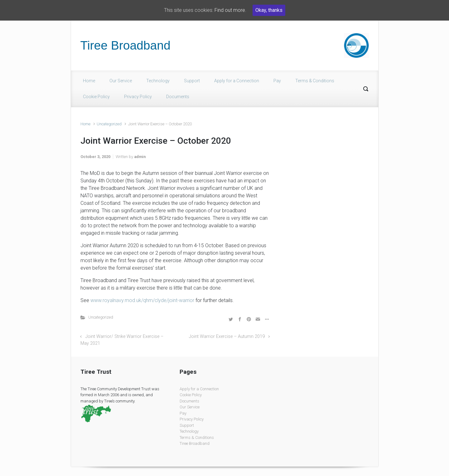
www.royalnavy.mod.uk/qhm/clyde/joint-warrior (142, 300)
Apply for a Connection (237, 81)
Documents (178, 97)
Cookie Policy (96, 97)
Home (89, 81)
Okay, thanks (269, 10)
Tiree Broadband (126, 45)
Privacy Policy (138, 97)
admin (140, 157)
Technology (158, 81)
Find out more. (230, 10)
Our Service (121, 81)
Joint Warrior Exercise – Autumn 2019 (227, 337)
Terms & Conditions (315, 81)
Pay (277, 81)
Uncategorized (109, 124)
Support (192, 81)
